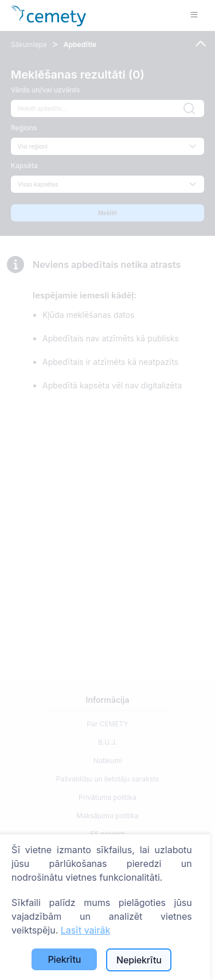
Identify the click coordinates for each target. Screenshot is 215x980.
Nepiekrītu (139, 960)
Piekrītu (64, 959)
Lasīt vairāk (85, 930)
